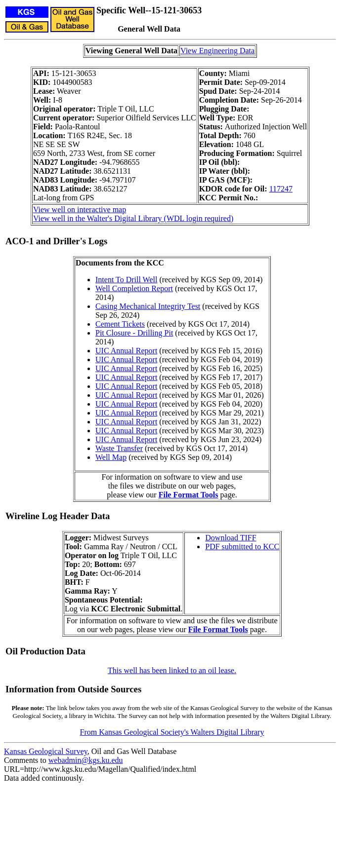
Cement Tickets (120, 324)
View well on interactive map (80, 209)
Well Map (111, 457)
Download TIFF (231, 538)
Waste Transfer (119, 448)
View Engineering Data (217, 51)
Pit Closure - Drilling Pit (134, 333)
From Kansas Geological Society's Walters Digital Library (172, 732)
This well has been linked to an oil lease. (172, 670)
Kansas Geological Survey (46, 751)
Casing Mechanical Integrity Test (148, 306)
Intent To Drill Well (126, 280)
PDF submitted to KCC (242, 547)
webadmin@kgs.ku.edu (86, 760)
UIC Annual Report (126, 351)
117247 (281, 189)
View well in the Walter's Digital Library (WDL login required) (133, 218)
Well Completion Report (134, 288)
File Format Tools (189, 495)
